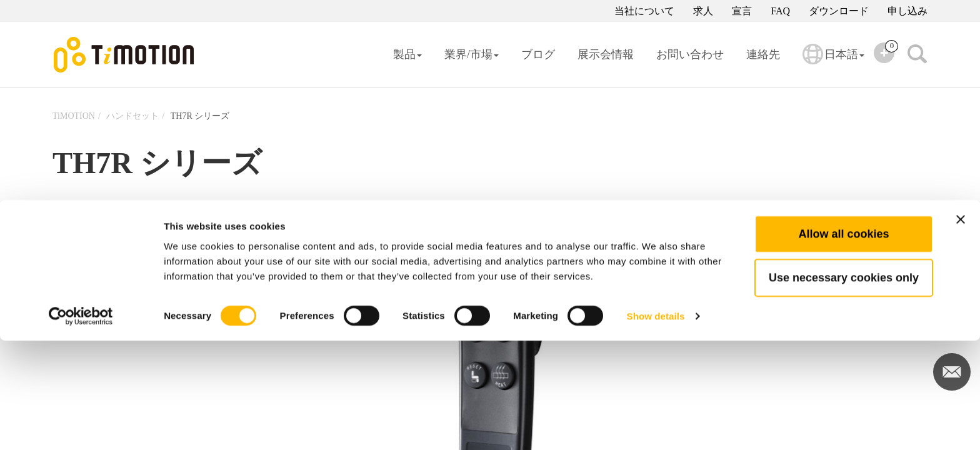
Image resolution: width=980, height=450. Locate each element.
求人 (703, 11)
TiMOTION (74, 116)
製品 (407, 54)
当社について (644, 11)
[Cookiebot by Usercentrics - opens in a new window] (81, 426)
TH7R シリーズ (200, 116)
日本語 (833, 62)
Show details (656, 425)
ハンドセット (132, 116)
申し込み (907, 11)
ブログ (538, 54)
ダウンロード (839, 11)
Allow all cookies (843, 343)
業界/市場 (472, 54)
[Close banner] (961, 329)
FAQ (780, 11)
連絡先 (763, 54)
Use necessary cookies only (844, 387)
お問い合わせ (690, 54)
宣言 (742, 11)
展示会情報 (606, 54)
